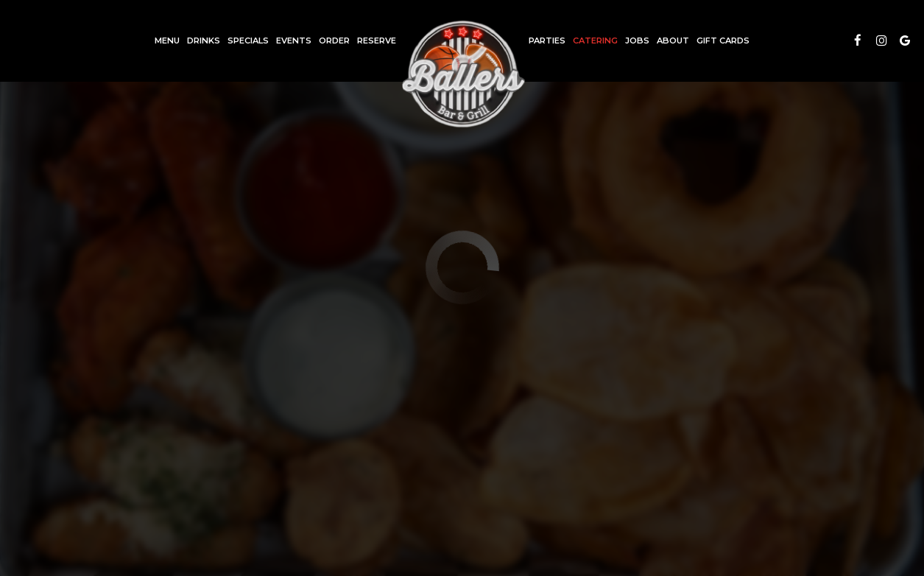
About (673, 41)
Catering (595, 41)
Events (294, 41)
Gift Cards (723, 41)
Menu (167, 41)
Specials (248, 41)
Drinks (204, 41)
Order (334, 41)
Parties (547, 41)
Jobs (637, 41)
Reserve (377, 41)
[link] (462, 74)
